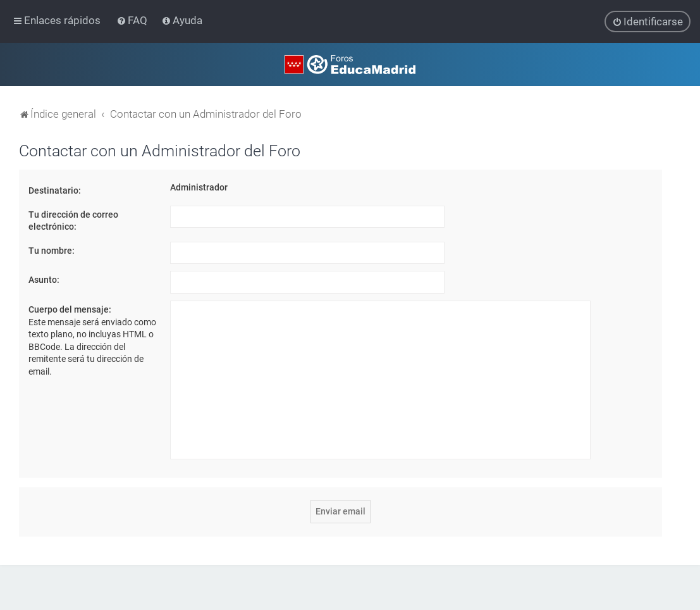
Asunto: (44, 280)
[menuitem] (133, 20)
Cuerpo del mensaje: (70, 309)
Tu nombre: (52, 250)
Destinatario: (55, 190)
